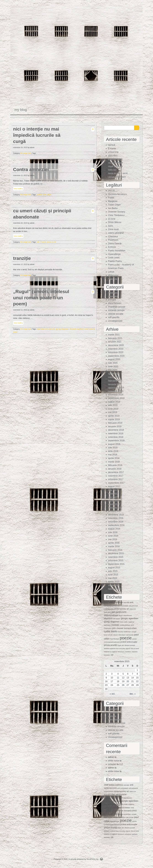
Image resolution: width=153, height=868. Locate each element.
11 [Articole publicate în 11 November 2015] (118, 678)
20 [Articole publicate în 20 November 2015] (128, 681)
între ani (112, 170)
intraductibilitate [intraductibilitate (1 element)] (125, 625)
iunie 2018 (113, 451)
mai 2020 (113, 370)
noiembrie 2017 (116, 476)
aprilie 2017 (114, 501)
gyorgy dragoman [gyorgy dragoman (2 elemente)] (112, 622)
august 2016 (114, 529)
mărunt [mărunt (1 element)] (115, 635)
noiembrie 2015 (116, 557)
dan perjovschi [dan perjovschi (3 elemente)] (119, 612)
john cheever (41, 242)
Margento (113, 201)
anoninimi (113, 296)
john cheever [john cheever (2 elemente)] (118, 628)
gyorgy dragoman (62, 329)
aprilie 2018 (114, 458)
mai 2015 (113, 578)
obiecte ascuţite (116, 314)
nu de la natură (115, 163)
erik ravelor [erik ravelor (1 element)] (117, 619)
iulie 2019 (113, 405)
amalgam (113, 293)
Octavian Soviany (117, 212)
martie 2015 (114, 585)
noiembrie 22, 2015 (20, 176)
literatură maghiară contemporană (82, 329)
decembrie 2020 (116, 345)
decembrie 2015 (116, 553)
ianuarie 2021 (115, 342)
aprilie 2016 (114, 543)
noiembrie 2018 (116, 434)
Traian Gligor (114, 205)
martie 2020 (114, 377)
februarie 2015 (115, 589)
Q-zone (112, 219)
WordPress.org (92, 859)
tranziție (22, 258)
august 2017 (114, 486)
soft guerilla (114, 317)
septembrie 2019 (116, 398)
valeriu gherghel (116, 233)
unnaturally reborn (117, 177)
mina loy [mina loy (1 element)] (120, 632)
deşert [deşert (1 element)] (121, 615)
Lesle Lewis (114, 258)
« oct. (112, 694)
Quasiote (112, 279)
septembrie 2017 (116, 483)
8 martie (112, 149)
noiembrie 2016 (116, 518)
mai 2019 (113, 412)
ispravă (112, 145)
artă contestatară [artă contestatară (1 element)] (123, 606)
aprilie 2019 (114, 416)
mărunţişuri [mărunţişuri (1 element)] (122, 635)
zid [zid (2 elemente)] (112, 655)
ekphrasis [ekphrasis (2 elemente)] (108, 618)
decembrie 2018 (116, 430)
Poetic (111, 198)
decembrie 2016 (116, 515)
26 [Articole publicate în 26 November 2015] (123, 685)
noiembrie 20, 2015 (20, 223)
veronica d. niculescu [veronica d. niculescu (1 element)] (124, 652)
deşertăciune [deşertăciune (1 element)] (128, 615)
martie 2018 (114, 462)
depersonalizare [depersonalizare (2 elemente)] (111, 615)
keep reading (18, 189)
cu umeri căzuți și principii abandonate (42, 214)
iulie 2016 (113, 532)
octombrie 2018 (116, 437)
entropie (112, 300)
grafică (39, 195)
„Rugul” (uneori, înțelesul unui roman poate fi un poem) (41, 298)
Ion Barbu (113, 208)
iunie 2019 (113, 409)
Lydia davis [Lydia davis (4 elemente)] (110, 631)
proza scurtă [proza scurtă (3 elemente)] (110, 645)
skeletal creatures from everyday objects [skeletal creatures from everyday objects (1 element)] (117, 649)
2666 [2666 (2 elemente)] (106, 602)
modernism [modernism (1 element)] (127, 632)
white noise (114, 761)
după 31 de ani (115, 166)
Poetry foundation (117, 251)
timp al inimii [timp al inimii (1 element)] (135, 649)
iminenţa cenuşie (116, 310)
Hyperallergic (114, 254)
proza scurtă (52, 242)
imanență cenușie (117, 307)
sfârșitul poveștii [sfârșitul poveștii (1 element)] (130, 645)
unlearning (113, 152)
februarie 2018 (115, 465)
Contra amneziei (31, 170)
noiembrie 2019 (116, 391)
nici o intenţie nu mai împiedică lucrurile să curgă (37, 135)
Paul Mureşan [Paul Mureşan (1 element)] (115, 639)
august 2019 (114, 402)
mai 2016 (113, 539)
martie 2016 (114, 546)
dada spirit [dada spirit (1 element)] (107, 612)
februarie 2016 (115, 550)
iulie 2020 (113, 363)
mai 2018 (113, 455)
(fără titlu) (113, 156)
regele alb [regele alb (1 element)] (121, 645)
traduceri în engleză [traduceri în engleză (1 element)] (110, 652)
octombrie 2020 (116, 352)
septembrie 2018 (116, 441)
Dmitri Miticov (115, 222)
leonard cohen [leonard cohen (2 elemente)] (130, 628)
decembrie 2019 (116, 388)
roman (15, 332)
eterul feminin (115, 303)
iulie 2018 (113, 448)
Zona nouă (113, 229)
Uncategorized (26, 153)
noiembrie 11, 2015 (20, 310)
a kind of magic (116, 159)
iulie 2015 (113, 571)
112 (121, 764)
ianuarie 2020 (115, 384)
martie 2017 (114, 504)
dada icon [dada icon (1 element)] (133, 609)
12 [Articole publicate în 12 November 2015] (123, 678)
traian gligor (47, 195)
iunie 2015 (113, 575)
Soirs (111, 226)
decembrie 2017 (116, 472)
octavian (112, 764)
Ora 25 (111, 191)
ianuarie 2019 (115, 426)
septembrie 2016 (116, 525)
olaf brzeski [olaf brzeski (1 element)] (130, 635)
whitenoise (113, 275)
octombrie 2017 (116, 479)
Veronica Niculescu (117, 194)
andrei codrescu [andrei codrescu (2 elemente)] (116, 602)
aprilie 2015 (114, 582)
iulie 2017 (113, 490)
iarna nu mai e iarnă (118, 173)
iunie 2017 (113, 493)
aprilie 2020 (114, 374)
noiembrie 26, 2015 (20, 148)
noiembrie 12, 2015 (20, 264)
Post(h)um (113, 240)
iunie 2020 (113, 367)
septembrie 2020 (116, 356)
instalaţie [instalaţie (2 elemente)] (115, 625)
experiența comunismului (46, 329)
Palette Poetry (115, 261)
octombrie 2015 (116, 560)
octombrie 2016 (116, 522)
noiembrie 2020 (116, 349)
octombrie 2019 (116, 395)
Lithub (111, 272)
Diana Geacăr (115, 244)
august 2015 (114, 568)
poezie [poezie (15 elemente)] (126, 638)
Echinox (112, 247)
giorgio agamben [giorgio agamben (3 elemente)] (130, 618)
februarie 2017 (115, 508)
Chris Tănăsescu (116, 215)
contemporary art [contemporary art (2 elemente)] (122, 609)
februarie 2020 (115, 381)
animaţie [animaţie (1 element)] (126, 602)
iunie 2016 (113, 536)
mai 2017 (113, 497)
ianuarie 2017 (115, 511)
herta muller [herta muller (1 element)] (124, 622)
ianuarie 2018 (115, 469)
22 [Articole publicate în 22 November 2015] (137, 681)
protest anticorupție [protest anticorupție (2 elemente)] (129, 642)
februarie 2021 (115, 338)
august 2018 (114, 444)
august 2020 (114, 359)
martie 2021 (114, 335)
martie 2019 (114, 419)
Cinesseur (113, 237)
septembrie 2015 (116, 564)
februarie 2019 (115, 423)
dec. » (133, 694)
